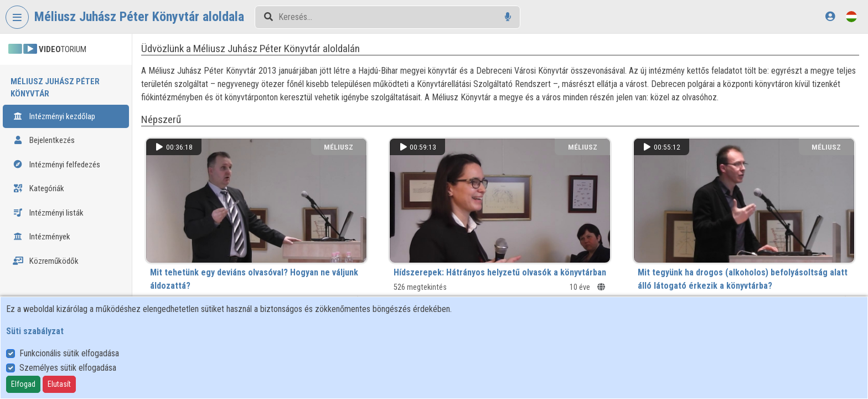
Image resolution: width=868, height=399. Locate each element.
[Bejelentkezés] (830, 16)
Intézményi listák (48, 213)
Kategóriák (38, 188)
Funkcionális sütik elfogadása (69, 353)
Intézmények (42, 237)
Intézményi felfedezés (56, 165)
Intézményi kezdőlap (54, 116)
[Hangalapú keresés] (508, 17)
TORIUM (47, 49)
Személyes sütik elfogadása (68, 368)
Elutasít (59, 384)
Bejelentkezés (44, 140)
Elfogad (23, 384)
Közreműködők (46, 261)
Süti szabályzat (35, 331)
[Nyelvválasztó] (851, 16)
